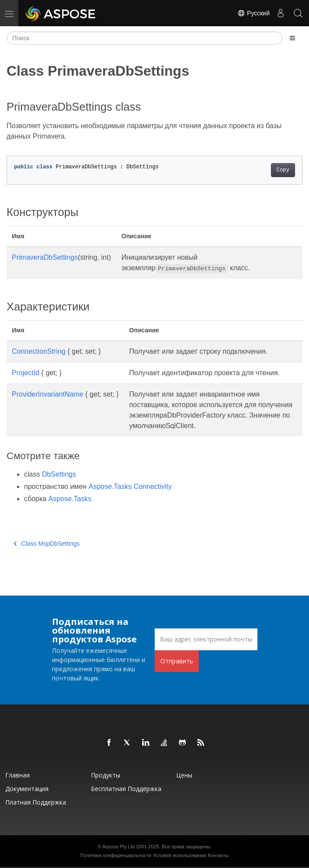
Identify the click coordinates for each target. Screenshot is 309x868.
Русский (253, 13)
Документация (27, 789)
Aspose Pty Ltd (118, 847)
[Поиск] (144, 38)
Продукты (106, 775)
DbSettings (59, 474)
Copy (283, 170)
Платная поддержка (36, 802)
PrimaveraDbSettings (45, 257)
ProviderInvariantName (48, 394)
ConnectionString (39, 351)
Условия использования (180, 855)
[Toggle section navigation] (292, 38)
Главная (17, 775)
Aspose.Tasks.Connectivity (130, 486)
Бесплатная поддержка (126, 789)
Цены (184, 775)
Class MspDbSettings (47, 544)
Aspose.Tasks (70, 499)
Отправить (177, 661)
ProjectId (26, 373)
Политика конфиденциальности (116, 855)
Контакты (219, 855)
